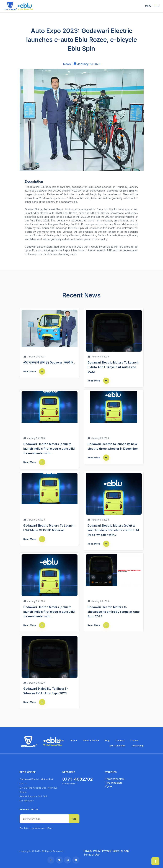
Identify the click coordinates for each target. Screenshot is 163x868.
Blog (107, 740)
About (74, 740)
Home (61, 740)
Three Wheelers (115, 779)
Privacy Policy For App (116, 851)
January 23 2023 (34, 357)
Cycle (108, 786)
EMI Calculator (118, 746)
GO (74, 819)
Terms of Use (92, 855)
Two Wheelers (114, 783)
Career (134, 740)
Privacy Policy (92, 851)
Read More (34, 371)
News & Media (91, 740)
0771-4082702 (77, 779)
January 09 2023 (98, 357)
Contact (120, 740)
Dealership (138, 746)
